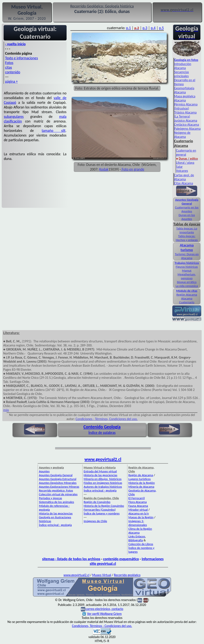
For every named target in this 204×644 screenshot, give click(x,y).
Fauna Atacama (138, 506)
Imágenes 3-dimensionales (138, 523)
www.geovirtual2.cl (103, 459)
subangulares (14, 117)
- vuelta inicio (15, 44)
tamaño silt (54, 131)
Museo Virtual (102, 575)
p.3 (145, 28)
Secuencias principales (182, 74)
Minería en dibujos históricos (103, 479)
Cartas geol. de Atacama (184, 177)
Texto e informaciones (21, 58)
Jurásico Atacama (186, 120)
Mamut (187, 271)
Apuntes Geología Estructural (58, 479)
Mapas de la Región (141, 517)
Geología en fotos (186, 60)
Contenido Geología (102, 427)
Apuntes (44, 471)
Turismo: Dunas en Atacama (187, 256)
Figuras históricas (187, 267)
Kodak (104, 169)
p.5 (161, 28)
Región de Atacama (141, 475)
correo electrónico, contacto (104, 609)
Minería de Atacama (141, 487)
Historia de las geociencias (56, 513)
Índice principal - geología (55, 525)
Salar (179, 167)
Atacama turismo (187, 248)
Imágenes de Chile (95, 521)
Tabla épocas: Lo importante (187, 230)
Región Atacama (187, 295)
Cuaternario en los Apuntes (187, 209)
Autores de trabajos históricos (103, 487)
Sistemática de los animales (56, 502)
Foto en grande (133, 169)
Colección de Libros (141, 544)
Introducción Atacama (183, 66)
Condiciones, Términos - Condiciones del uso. (102, 626)
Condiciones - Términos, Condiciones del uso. (107, 419)
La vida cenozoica (187, 286)
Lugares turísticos (140, 479)
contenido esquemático (121, 559)
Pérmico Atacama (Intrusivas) (186, 106)
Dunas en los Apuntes (187, 217)
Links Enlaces (137, 536)
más (6, 410)
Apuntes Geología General (56, 475)
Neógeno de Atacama (182, 135)
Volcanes (182, 171)
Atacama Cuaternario (187, 300)
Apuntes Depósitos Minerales (58, 483)
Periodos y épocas (50, 498)
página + (11, 81)
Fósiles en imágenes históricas (103, 483)
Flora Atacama (138, 502)
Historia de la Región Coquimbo (104, 506)
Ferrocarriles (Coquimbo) (100, 510)
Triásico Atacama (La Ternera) (185, 114)
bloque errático (187, 282)
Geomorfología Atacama (184, 90)
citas (9, 67)
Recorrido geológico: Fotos (56, 490)
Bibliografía (136, 540)
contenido (13, 72)
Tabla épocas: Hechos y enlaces (187, 238)
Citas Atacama (184, 183)
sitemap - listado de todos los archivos (71, 559)
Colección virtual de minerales (58, 494)
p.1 (128, 28)
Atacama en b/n (139, 513)
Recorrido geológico (127, 575)
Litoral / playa (185, 163)
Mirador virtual (138, 510)
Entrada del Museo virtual (100, 471)
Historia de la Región (142, 483)
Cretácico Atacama (187, 125)
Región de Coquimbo (97, 502)
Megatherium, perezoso (187, 276)
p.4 (153, 28)
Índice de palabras (102, 433)
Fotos (9, 63)
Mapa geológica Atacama (185, 98)
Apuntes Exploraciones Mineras (59, 487)
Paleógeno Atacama (187, 129)
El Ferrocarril (137, 498)
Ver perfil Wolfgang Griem (102, 614)
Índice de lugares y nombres (102, 513)
